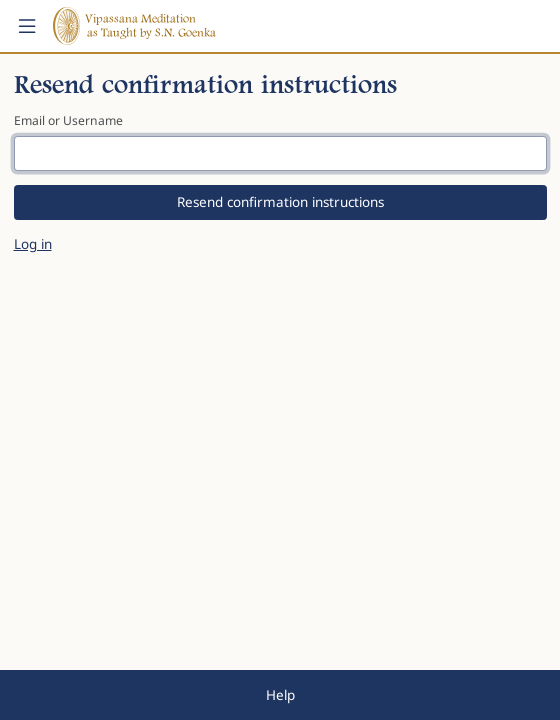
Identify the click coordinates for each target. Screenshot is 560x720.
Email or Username (68, 120)
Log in (33, 244)
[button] (26, 26)
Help (280, 695)
